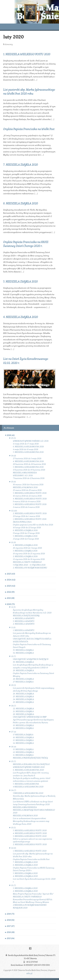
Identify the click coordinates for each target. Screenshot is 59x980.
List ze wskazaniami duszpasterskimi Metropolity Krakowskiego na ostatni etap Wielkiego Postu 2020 (31, 821)
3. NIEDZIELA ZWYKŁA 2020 (25, 888)
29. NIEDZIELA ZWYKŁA (23, 670)
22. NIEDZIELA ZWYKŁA (23, 709)
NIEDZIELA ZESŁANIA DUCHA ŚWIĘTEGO (31, 764)
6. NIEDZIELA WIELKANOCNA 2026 (28, 447)
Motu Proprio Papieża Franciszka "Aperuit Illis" (33, 894)
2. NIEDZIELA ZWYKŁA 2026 (25, 556)
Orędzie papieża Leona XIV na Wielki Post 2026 (33, 525)
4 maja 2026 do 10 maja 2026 (26, 449)
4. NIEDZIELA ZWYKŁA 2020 (21, 317)
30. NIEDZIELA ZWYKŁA (23, 662)
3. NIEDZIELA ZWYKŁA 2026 (25, 551)
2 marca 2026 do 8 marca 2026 (26, 507)
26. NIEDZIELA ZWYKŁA (23, 694)
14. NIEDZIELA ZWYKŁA (23, 743)
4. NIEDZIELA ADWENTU (24, 618)
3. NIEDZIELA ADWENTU (24, 621)
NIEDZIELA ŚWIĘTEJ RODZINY (26, 616)
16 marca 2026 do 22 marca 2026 (27, 496)
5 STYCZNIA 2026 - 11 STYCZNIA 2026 (29, 565)
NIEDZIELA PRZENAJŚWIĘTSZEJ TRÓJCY (30, 758)
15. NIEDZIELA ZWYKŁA (23, 740)
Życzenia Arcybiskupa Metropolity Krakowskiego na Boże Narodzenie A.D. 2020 (32, 611)
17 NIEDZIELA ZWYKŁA (23, 735)
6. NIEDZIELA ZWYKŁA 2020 (21, 204)
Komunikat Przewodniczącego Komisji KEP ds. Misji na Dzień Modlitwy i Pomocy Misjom (33, 901)
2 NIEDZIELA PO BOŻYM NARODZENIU (30, 905)
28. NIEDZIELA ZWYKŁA (23, 679)
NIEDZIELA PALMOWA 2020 (25, 816)
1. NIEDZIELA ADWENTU (24, 630)
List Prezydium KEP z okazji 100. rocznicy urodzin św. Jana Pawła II (31, 774)
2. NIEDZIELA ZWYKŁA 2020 (25, 891)
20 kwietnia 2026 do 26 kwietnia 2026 (29, 464)
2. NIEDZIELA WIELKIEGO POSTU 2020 (30, 844)
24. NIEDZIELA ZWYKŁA (23, 699)
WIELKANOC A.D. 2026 (23, 475)
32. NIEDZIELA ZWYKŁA (23, 653)
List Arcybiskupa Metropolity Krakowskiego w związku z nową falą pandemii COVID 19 (33, 666)
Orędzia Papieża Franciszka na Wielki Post (29, 129)
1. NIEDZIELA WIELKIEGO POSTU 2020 (27, 54)
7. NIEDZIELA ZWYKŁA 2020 (21, 165)
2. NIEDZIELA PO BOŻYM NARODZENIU (30, 568)
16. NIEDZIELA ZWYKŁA (23, 737)
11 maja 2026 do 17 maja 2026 (26, 444)
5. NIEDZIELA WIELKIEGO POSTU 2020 (30, 830)
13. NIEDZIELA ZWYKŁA (23, 749)
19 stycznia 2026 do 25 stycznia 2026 (29, 554)
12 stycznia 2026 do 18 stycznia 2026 (29, 559)
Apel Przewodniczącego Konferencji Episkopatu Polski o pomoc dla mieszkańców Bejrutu (33, 721)
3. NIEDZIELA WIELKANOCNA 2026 (28, 467)
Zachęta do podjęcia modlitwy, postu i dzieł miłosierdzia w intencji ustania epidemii (32, 780)
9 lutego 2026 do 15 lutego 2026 (26, 533)
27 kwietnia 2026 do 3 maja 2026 (27, 459)
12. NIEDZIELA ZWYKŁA (23, 752)
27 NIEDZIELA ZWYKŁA (23, 682)
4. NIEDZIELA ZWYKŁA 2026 (25, 545)
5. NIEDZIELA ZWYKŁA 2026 (25, 536)
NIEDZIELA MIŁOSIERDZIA (25, 473)
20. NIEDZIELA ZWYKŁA (23, 714)
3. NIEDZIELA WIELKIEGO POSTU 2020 (30, 836)
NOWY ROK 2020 (20, 908)
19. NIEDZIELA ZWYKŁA (23, 725)
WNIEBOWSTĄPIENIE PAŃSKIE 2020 (29, 767)
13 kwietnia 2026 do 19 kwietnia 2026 (29, 470)
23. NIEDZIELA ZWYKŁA (23, 702)
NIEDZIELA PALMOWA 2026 (25, 487)
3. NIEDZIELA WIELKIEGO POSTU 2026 (30, 504)
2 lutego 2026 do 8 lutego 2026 (26, 539)
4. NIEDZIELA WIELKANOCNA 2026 (28, 461)
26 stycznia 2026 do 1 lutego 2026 (27, 548)
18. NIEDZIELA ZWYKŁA (23, 728)
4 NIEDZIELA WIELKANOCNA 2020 (28, 787)
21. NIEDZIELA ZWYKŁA (23, 711)
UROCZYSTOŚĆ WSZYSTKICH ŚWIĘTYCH (31, 659)
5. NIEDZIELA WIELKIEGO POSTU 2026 (30, 493)
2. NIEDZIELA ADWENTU (24, 624)
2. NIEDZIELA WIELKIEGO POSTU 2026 (30, 513)
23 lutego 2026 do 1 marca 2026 (27, 516)
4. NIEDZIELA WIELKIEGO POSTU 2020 (30, 833)
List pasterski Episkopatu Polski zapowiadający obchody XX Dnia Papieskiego (34, 689)
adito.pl (29, 973)
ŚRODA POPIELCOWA (22, 522)
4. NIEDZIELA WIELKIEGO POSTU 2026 (30, 499)
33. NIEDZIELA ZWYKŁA (23, 650)
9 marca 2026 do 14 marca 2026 (27, 502)
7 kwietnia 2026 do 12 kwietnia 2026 (29, 478)
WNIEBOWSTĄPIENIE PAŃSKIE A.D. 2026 (31, 441)
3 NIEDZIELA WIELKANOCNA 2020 (28, 793)
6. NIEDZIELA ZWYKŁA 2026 (25, 530)
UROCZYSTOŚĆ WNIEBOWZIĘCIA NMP (30, 717)
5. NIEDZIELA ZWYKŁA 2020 (20, 282)
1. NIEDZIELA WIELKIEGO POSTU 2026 (30, 519)
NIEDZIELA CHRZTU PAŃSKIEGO (27, 562)
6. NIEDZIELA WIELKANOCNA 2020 (28, 770)
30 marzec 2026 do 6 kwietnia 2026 (28, 485)
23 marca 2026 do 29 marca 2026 (27, 490)
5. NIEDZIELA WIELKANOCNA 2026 (28, 452)
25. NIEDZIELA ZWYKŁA (23, 697)
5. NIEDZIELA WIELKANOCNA (26, 784)
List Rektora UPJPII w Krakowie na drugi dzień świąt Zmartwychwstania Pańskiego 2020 (33, 803)
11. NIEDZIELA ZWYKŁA (23, 755)
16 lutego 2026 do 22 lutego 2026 (27, 528)
